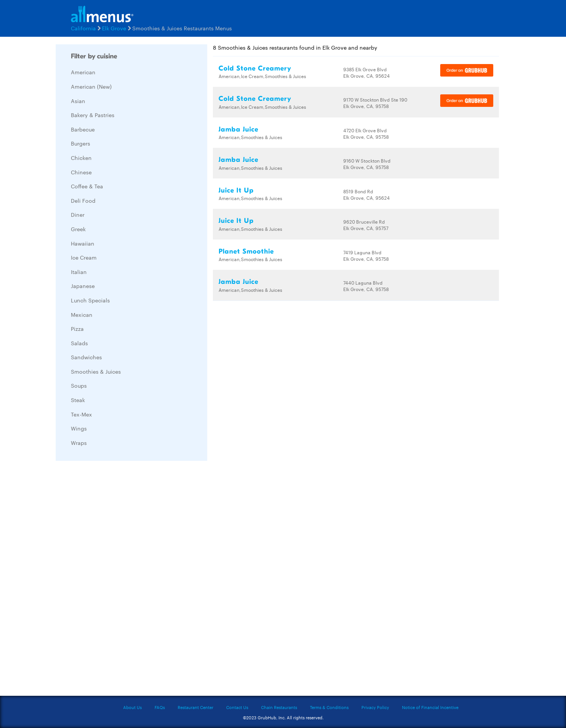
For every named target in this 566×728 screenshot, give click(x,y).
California (83, 28)
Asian (78, 101)
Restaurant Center (195, 707)
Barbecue (83, 129)
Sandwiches (86, 357)
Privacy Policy (375, 707)
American (83, 72)
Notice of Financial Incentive (430, 707)
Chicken (81, 158)
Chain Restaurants (279, 707)
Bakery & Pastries (93, 115)
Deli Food (83, 200)
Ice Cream (84, 257)
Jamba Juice (238, 129)
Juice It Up (236, 190)
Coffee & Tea (87, 186)
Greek (78, 229)
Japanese (83, 286)
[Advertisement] (113, 580)
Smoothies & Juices (96, 371)
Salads (79, 343)
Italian (79, 272)
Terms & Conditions (329, 707)
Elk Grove (114, 28)
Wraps (79, 443)
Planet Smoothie (246, 251)
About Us (132, 707)
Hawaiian (83, 243)
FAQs (160, 707)
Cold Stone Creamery (255, 68)
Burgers (81, 143)
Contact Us (237, 707)
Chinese (81, 172)
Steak (78, 400)
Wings (79, 428)
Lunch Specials (90, 300)
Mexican (82, 315)
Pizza (77, 329)
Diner (78, 214)
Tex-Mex (81, 414)
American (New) (91, 86)
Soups (79, 385)
